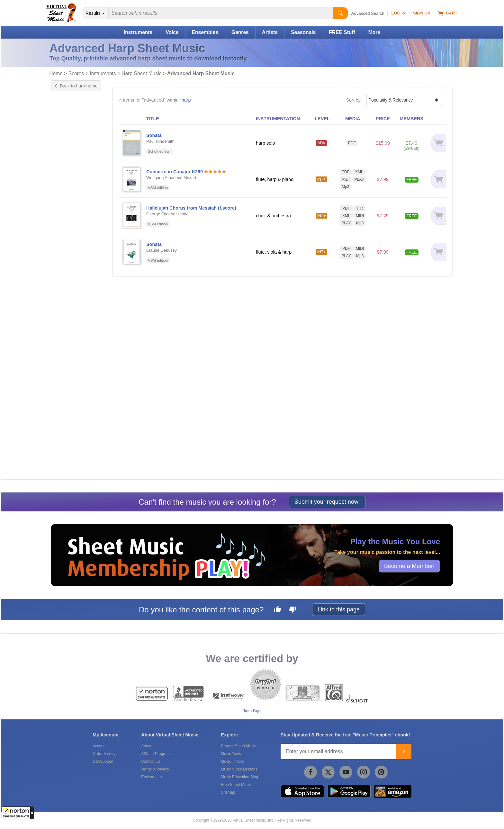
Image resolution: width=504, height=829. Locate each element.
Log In (398, 13)
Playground (69, 237)
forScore (66, 457)
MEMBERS (411, 119)
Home (56, 73)
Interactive (68, 223)
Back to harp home (76, 86)
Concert (66, 260)
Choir (63, 297)
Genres (240, 32)
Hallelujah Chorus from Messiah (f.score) (191, 208)
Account (99, 746)
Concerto (67, 187)
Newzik (65, 464)
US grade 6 (69, 143)
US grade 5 (69, 137)
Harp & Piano (71, 324)
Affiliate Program (155, 754)
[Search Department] (96, 13)
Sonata (65, 194)
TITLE (153, 119)
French (65, 267)
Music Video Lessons (239, 769)
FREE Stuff (342, 32)
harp (186, 100)
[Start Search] (340, 13)
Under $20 (68, 367)
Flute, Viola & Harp (77, 317)
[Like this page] (277, 610)
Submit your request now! (327, 502)
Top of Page (252, 711)
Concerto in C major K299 (175, 172)
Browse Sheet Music (238, 746)
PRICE (383, 119)
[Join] (404, 752)
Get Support (103, 761)
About (146, 746)
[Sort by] (404, 100)
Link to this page (339, 609)
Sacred (65, 274)
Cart (448, 13)
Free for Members (76, 354)
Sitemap (228, 792)
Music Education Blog (239, 777)
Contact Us (151, 761)
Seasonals (303, 32)
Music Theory (232, 761)
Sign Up (422, 13)
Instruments (138, 32)
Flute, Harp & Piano (78, 310)
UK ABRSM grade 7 (78, 164)
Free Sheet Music (236, 785)
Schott (64, 427)
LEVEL (322, 119)
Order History (104, 754)
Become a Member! (409, 566)
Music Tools (231, 754)
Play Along (68, 230)
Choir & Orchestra (76, 303)
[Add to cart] (437, 143)
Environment (152, 777)
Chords (65, 217)
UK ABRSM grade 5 (78, 150)
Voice (172, 32)
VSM (63, 420)
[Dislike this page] (293, 610)
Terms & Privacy (155, 769)
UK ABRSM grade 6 (78, 157)
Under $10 (68, 360)
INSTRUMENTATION (278, 119)
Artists (270, 32)
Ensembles (205, 32)
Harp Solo (68, 330)
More (374, 32)
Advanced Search (368, 13)
